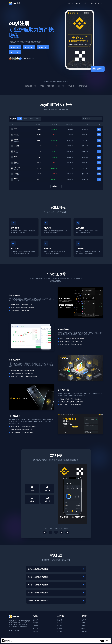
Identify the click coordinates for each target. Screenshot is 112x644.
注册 (102, 641)
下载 (107, 641)
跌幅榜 (31, 119)
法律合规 (84, 631)
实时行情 (86, 3)
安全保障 (60, 623)
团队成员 (84, 623)
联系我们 (60, 628)
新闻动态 (84, 626)
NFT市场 (35, 628)
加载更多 (56, 186)
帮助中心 (60, 620)
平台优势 (78, 3)
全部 (20, 119)
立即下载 (93, 3)
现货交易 (35, 620)
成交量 (38, 119)
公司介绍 (84, 620)
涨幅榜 (25, 119)
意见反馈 (60, 631)
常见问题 (101, 3)
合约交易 (35, 623)
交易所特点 (70, 3)
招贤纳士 (84, 628)
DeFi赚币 (36, 626)
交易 (99, 129)
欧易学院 (35, 631)
